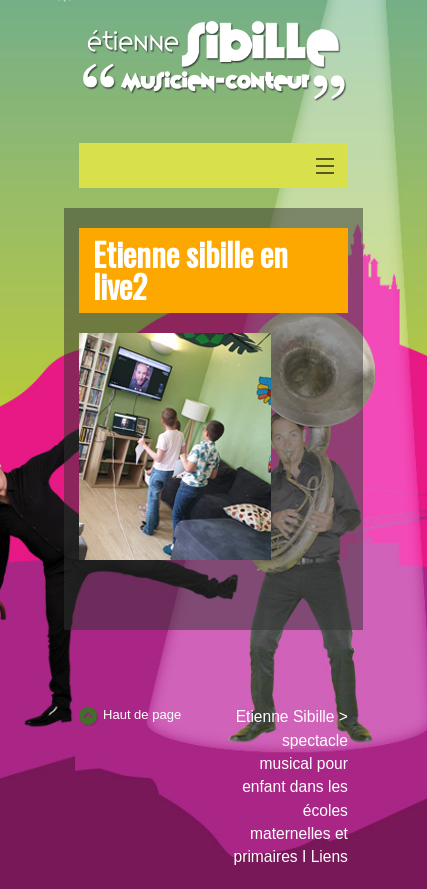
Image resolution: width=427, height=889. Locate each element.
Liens (329, 856)
